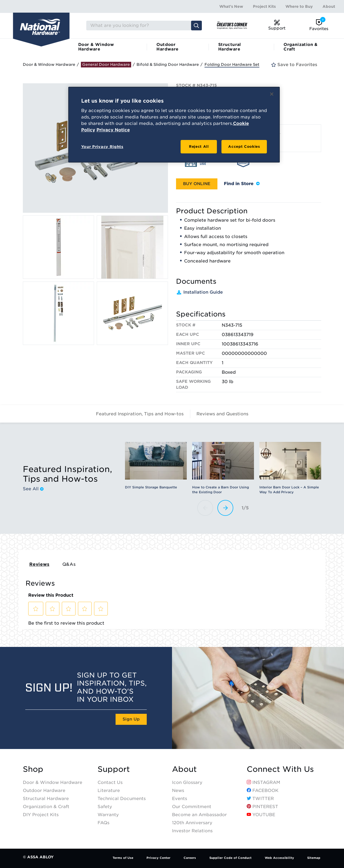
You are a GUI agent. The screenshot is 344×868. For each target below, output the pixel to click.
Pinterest (262, 807)
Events (180, 799)
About (329, 6)
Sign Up (131, 719)
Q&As (69, 564)
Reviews (39, 564)
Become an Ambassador (199, 815)
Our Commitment (192, 807)
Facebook (263, 790)
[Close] (272, 94)
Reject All (199, 147)
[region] (174, 125)
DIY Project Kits (41, 815)
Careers (190, 858)
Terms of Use (123, 858)
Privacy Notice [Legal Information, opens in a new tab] (113, 130)
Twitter (260, 799)
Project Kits (264, 6)
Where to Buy (299, 6)
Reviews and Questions (222, 414)
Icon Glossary (187, 782)
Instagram (264, 782)
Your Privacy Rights (102, 147)
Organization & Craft (301, 47)
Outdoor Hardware (167, 47)
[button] (197, 184)
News (178, 790)
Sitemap (314, 858)
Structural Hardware (230, 47)
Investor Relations (192, 831)
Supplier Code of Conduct (230, 858)
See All (33, 489)
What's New (231, 6)
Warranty (108, 815)
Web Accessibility (279, 858)
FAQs (103, 823)
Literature (109, 790)
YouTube (261, 815)
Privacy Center (158, 858)
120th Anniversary (192, 823)
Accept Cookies (244, 147)
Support (114, 769)
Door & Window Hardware (96, 47)
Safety (105, 807)
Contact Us (110, 782)
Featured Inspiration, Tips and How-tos (140, 414)
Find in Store (242, 184)
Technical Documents (122, 799)
